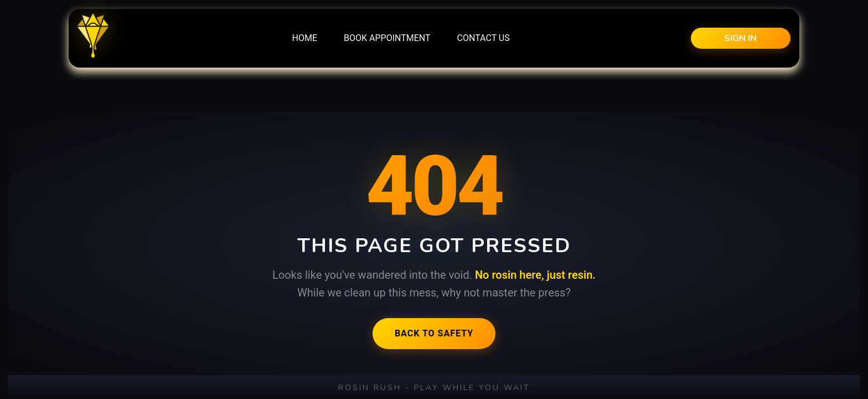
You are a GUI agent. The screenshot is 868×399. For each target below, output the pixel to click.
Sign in (740, 38)
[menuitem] (305, 38)
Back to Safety (434, 333)
